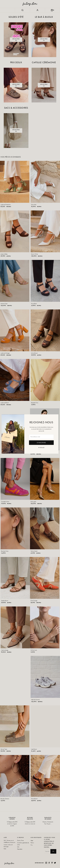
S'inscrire (41, 443)
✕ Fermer (41, 448)
